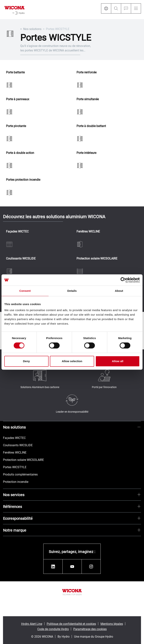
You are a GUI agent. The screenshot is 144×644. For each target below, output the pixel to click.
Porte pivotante (16, 126)
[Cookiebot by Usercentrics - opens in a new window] (123, 280)
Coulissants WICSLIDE (21, 258)
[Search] (116, 8)
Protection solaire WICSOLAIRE (97, 258)
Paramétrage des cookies (90, 629)
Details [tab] (72, 291)
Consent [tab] (25, 291)
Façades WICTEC (17, 231)
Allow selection (72, 361)
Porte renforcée (87, 72)
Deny (26, 361)
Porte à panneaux (18, 99)
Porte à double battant (91, 126)
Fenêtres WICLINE (88, 231)
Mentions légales (112, 624)
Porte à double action (20, 153)
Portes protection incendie (23, 180)
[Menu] (136, 8)
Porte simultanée (88, 99)
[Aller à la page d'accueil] (15, 10)
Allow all (118, 361)
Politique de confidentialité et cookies (71, 624)
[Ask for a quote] (126, 8)
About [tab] (119, 291)
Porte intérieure (86, 153)
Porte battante (15, 72)
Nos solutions (32, 29)
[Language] (106, 8)
